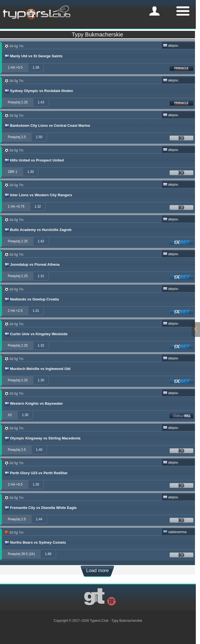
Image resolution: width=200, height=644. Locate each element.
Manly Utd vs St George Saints (33, 56)
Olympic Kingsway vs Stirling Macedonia (42, 438)
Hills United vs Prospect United (34, 160)
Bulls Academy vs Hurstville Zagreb (38, 230)
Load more (97, 570)
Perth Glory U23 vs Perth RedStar (36, 473)
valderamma (175, 532)
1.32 (38, 207)
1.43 (41, 102)
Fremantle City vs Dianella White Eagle (40, 508)
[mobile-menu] (154, 11)
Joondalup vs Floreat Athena (32, 265)
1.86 (48, 554)
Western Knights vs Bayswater (34, 404)
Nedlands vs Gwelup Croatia (32, 299)
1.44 (39, 519)
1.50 (39, 137)
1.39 (36, 68)
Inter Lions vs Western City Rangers (38, 195)
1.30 (31, 172)
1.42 (41, 241)
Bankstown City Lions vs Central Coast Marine (47, 126)
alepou (171, 46)
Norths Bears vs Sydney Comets (35, 543)
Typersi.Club (99, 621)
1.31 (41, 276)
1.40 (39, 450)
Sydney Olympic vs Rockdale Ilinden (39, 91)
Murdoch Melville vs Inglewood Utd (37, 369)
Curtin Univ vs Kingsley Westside (36, 334)
